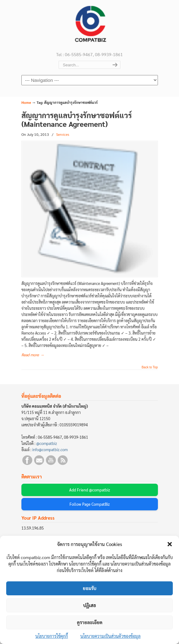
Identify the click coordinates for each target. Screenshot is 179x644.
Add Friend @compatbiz (90, 490)
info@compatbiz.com (50, 450)
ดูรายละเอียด (90, 622)
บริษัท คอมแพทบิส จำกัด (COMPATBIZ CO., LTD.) (90, 25)
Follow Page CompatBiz (90, 504)
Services (63, 134)
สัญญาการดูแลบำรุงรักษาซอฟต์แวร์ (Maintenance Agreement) (77, 120)
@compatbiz (47, 443)
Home (26, 102)
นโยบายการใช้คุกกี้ (52, 636)
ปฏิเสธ (90, 605)
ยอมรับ (90, 588)
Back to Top (150, 367)
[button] (170, 544)
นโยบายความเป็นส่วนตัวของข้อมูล (110, 636)
